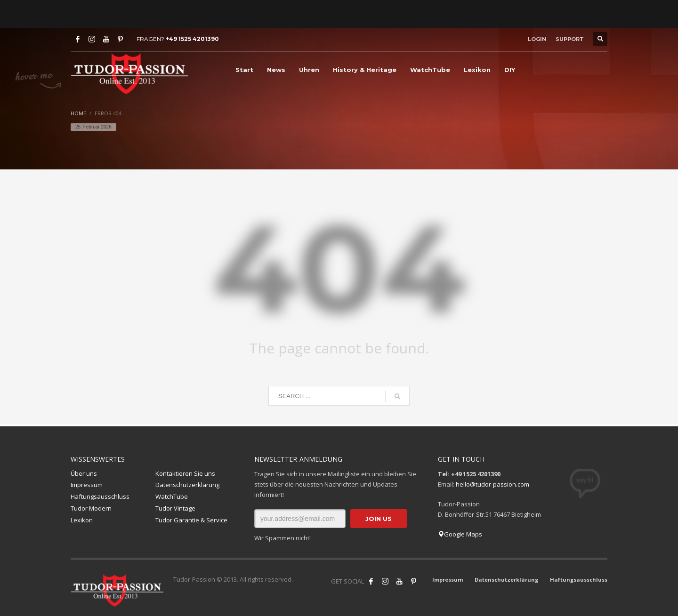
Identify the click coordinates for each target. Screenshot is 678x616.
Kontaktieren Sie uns (185, 473)
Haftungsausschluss (100, 496)
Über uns (84, 473)
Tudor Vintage (175, 508)
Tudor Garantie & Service (191, 520)
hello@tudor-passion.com (492, 484)
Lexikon (82, 520)
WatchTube (172, 496)
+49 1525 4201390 (192, 39)
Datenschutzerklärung (187, 485)
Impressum (87, 485)
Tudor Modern (91, 508)
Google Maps (460, 534)
